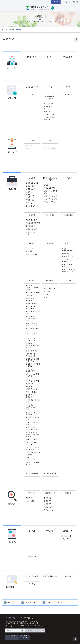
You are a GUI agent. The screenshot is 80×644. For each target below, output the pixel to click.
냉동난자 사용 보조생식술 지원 (32, 340)
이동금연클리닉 (49, 188)
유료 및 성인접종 (68, 256)
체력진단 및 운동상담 (30, 196)
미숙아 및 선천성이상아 (31, 370)
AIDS (46, 298)
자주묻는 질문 (32, 557)
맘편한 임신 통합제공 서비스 (32, 300)
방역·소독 (47, 292)
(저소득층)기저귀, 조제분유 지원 (32, 355)
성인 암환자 (30, 251)
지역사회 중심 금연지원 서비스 (50, 179)
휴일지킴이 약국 (50, 115)
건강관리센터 (31, 186)
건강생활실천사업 (32, 183)
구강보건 (29, 192)
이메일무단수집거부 (27, 618)
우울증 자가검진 (50, 510)
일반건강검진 (31, 226)
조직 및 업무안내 (32, 57)
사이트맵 (32, 584)
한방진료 (29, 149)
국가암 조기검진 (32, 220)
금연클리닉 (48, 185)
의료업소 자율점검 (68, 95)
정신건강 (68, 281)
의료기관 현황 (49, 104)
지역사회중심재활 (68, 215)
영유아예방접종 (67, 253)
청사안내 (50, 57)
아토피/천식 (68, 178)
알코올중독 (48, 501)
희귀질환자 (30, 248)
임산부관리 (30, 296)
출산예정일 (48, 498)
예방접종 (68, 243)
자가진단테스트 (50, 493)
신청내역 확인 (67, 539)
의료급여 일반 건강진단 (31, 233)
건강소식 (68, 493)
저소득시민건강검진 (33, 223)
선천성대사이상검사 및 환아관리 (33, 365)
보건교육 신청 (68, 531)
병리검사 (47, 146)
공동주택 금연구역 (50, 199)
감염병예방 (50, 281)
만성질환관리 (31, 189)
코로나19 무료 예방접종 (67, 265)
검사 (50, 141)
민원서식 (32, 95)
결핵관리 (47, 295)
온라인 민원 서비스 (32, 87)
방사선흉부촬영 (49, 149)
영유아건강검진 (31, 229)
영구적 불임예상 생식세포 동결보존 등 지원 (32, 346)
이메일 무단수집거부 (50, 576)
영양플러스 (30, 200)
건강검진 (32, 215)
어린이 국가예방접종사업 (68, 249)
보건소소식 (32, 493)
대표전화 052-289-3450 (15, 623)
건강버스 (29, 203)
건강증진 (32, 178)
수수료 (68, 87)
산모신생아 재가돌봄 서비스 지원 (32, 319)
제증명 (50, 87)
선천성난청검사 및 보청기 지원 (32, 360)
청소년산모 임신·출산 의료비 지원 (32, 325)
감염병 (46, 286)
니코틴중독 (48, 504)
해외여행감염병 (49, 289)
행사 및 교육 (30, 501)
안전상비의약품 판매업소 (49, 119)
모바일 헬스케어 (32, 206)
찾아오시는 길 (68, 57)
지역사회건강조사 (50, 474)
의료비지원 (32, 243)
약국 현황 (47, 112)
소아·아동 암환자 (32, 254)
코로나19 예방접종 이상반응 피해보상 (68, 270)
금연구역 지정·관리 (51, 196)
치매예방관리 (50, 243)
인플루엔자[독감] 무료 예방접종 (68, 260)
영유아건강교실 (31, 351)
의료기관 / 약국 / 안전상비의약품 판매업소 (50, 97)
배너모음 (68, 576)
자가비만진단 (49, 507)
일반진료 (29, 146)
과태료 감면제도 (50, 202)
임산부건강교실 (31, 304)
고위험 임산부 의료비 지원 (31, 308)
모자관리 (32, 281)
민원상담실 (50, 531)
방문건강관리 (50, 215)
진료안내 (32, 141)
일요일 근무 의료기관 (48, 108)
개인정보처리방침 (32, 576)
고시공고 (32, 531)
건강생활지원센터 (32, 474)
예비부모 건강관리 (29, 287)
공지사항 (29, 498)
